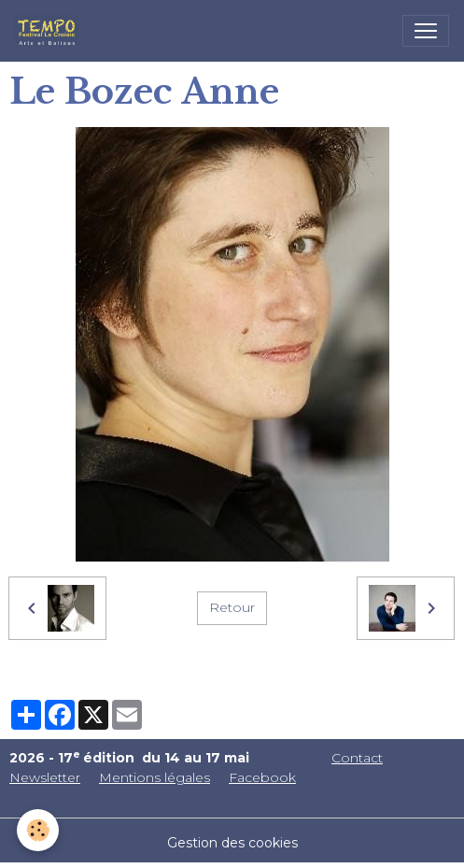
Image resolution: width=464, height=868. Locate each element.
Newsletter (45, 777)
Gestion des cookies (232, 843)
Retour (232, 607)
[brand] (50, 31)
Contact (357, 758)
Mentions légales (155, 777)
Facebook (262, 777)
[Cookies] (38, 830)
